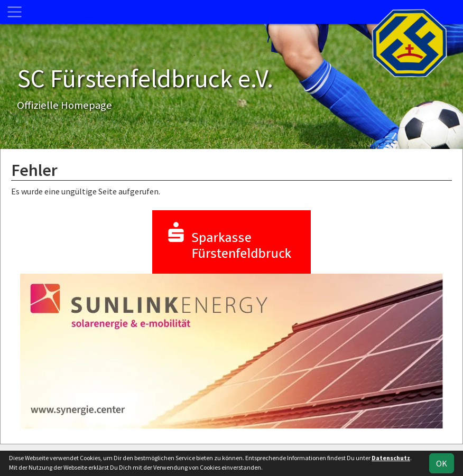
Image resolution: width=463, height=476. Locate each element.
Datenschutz (391, 458)
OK (442, 463)
